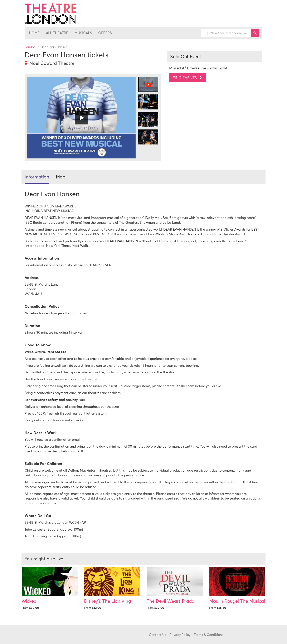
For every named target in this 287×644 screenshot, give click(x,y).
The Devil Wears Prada (171, 601)
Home (34, 33)
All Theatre (57, 33)
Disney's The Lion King (108, 601)
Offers (105, 33)
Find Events (188, 78)
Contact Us (157, 635)
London (30, 47)
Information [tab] (37, 177)
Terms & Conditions (208, 635)
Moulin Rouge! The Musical (237, 601)
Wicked (29, 601)
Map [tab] (61, 177)
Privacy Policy (180, 635)
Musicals (83, 33)
